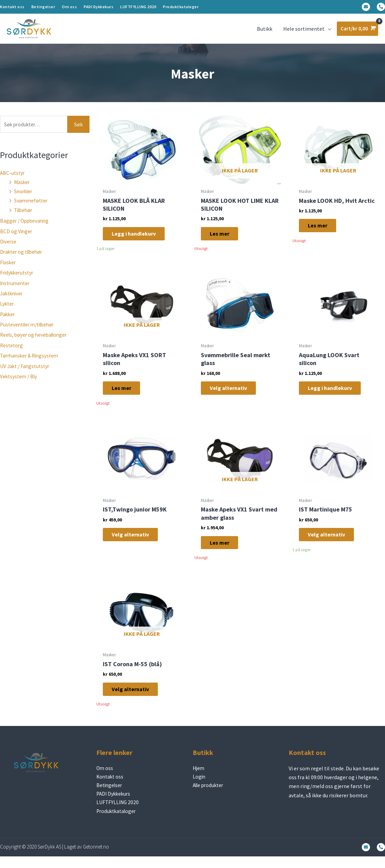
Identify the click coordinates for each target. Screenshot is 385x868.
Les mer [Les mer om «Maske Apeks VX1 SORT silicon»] (126, 394)
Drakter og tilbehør (23, 257)
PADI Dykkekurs (99, 7)
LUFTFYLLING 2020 (138, 7)
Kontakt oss (12, 7)
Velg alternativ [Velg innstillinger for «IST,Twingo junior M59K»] (135, 542)
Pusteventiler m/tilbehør (30, 330)
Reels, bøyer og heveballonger (36, 340)
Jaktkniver (12, 298)
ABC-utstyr (13, 178)
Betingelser (43, 7)
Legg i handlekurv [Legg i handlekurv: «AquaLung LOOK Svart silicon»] (335, 394)
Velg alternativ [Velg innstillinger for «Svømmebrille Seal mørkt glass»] (233, 394)
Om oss (69, 7)
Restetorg (12, 350)
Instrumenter (16, 288)
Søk (78, 129)
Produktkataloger (181, 7)
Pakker (8, 319)
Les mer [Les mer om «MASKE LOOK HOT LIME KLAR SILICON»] (224, 239)
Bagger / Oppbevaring (26, 226)
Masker (22, 187)
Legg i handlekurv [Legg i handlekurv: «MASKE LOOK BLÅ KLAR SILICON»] (139, 239)
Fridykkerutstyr (18, 278)
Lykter (7, 309)
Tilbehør (24, 215)
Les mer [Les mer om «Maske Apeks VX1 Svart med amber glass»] (224, 550)
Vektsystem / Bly (20, 381)
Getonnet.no (96, 859)
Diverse (9, 247)
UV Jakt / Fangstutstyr (26, 371)
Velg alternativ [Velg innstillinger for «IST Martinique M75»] (331, 542)
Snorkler (24, 196)
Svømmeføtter (32, 206)
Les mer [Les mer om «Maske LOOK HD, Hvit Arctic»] (322, 231)
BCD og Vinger (17, 236)
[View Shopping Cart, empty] (357, 31)
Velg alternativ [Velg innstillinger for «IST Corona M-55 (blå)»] (135, 698)
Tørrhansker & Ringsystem (31, 361)
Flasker (9, 267)
